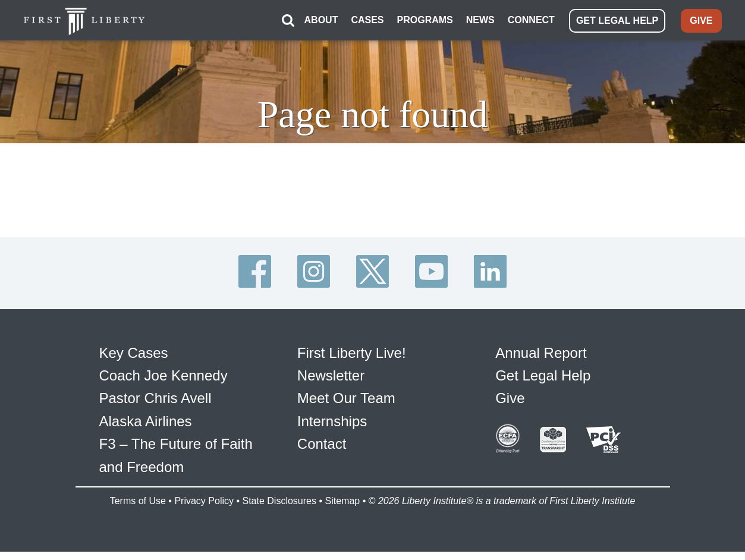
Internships (332, 421)
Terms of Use (138, 501)
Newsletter (331, 375)
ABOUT (321, 20)
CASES (367, 20)
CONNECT (531, 20)
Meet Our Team (346, 398)
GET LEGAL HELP (617, 21)
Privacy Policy (204, 501)
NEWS (480, 20)
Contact (322, 444)
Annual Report (541, 353)
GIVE (701, 21)
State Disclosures (279, 501)
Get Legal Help (543, 375)
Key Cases (134, 353)
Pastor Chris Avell (155, 398)
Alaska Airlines (146, 421)
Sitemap (342, 501)
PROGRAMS (425, 20)
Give (510, 398)
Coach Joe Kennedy (164, 375)
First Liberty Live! (352, 353)
